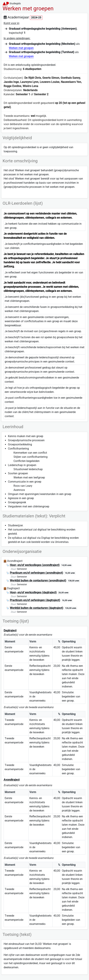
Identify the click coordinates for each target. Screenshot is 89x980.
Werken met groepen (21, 48)
